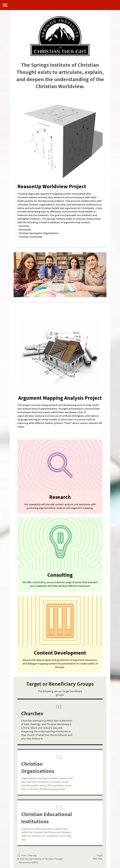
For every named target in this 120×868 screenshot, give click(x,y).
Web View (98, 859)
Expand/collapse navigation (60, 5)
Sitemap (32, 855)
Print (22, 855)
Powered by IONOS (28, 862)
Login (100, 855)
